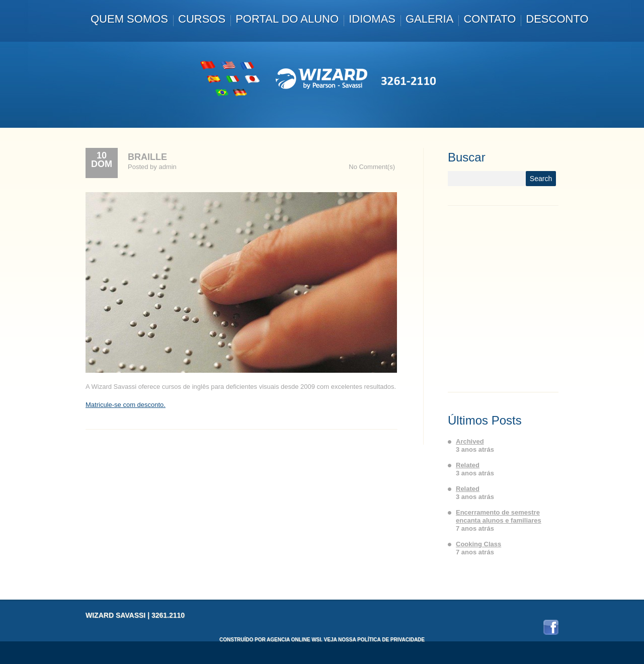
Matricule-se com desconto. (126, 405)
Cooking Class (478, 544)
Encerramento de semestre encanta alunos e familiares (499, 516)
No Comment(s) (372, 167)
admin (167, 167)
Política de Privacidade (391, 640)
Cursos (202, 19)
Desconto (557, 19)
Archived (470, 441)
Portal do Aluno (287, 19)
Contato (490, 19)
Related (468, 465)
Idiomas (372, 19)
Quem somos (129, 19)
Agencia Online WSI (294, 640)
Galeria (429, 19)
